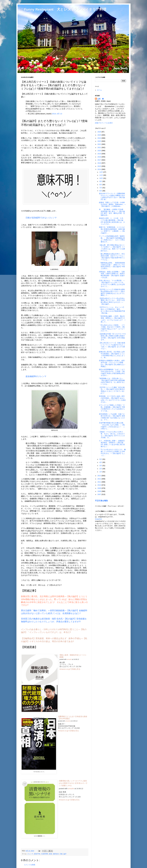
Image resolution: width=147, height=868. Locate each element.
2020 (100, 151)
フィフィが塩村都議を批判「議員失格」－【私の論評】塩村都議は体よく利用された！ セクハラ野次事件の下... (112, 239)
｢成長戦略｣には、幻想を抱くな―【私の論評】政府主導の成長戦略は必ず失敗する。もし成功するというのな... (112, 381)
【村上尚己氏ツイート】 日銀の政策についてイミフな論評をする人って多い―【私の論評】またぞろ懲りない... (112, 346)
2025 (100, 135)
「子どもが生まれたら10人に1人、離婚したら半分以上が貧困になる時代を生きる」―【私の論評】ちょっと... (112, 452)
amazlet (69, 659)
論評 (65, 854)
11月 (101, 175)
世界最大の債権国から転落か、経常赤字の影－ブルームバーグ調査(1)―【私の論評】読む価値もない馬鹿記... (112, 363)
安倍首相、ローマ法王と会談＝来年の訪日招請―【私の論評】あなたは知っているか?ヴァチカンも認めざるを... (112, 399)
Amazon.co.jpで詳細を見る (70, 669)
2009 (100, 488)
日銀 (61, 854)
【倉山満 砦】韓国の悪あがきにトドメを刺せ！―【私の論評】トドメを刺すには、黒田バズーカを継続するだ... (112, 248)
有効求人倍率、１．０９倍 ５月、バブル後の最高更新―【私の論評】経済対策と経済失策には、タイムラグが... (112, 221)
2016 (100, 163)
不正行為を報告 (101, 501)
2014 (100, 169)
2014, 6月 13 (57, 114)
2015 (100, 166)
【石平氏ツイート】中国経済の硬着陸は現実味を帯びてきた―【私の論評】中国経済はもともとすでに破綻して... (112, 292)
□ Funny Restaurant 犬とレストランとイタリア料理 (64, 9)
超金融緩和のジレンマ (36, 376)
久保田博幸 (45, 854)
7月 (101, 188)
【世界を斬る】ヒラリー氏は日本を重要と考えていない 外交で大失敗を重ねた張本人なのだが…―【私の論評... (112, 301)
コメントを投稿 (30, 865)
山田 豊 (100, 99)
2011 (100, 482)
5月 (101, 459)
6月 (101, 191)
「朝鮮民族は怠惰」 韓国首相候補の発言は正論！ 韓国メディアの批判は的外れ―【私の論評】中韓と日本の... (112, 266)
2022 (100, 144)
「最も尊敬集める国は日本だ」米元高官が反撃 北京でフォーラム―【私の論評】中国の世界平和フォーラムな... (112, 257)
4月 (101, 462)
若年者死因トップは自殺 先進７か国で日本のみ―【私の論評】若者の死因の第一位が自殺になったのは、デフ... (112, 417)
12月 (101, 172)
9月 (101, 181)
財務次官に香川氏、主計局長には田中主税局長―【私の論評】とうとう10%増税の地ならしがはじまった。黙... (112, 355)
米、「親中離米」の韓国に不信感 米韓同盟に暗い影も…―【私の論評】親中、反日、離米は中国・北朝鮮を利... (112, 212)
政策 (51, 854)
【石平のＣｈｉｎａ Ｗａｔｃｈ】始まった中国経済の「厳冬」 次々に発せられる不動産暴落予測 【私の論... (112, 310)
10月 (101, 178)
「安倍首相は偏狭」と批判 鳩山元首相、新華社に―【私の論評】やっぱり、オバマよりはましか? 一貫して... (112, 319)
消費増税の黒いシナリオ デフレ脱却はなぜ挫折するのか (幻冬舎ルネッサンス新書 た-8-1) (73, 783)
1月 (101, 472)
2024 (100, 138)
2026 (100, 132)
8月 (101, 185)
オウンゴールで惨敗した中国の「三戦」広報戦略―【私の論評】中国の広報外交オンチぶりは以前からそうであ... (112, 408)
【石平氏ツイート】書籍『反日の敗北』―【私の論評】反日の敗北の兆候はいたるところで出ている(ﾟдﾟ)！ (112, 390)
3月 (101, 466)
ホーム (99, 90)
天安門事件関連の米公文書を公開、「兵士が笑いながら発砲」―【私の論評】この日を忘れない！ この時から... (112, 426)
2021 (100, 147)
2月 (101, 469)
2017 (100, 160)
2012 (100, 479)
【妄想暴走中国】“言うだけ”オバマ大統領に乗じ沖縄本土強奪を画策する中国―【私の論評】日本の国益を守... (112, 337)
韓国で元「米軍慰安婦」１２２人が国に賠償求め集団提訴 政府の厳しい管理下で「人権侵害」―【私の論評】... (112, 230)
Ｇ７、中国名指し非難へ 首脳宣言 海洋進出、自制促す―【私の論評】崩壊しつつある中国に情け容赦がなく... (113, 444)
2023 (100, 141)
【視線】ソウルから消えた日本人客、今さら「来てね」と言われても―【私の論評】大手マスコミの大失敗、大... (112, 435)
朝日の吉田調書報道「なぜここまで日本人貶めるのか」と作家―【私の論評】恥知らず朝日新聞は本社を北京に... (112, 372)
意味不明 (37, 854)
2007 (100, 494)
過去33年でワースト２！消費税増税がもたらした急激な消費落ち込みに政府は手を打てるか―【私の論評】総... (112, 196)
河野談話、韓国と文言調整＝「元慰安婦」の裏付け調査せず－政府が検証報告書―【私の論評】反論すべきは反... (112, 275)
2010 (100, 485)
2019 (100, 154)
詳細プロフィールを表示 (104, 123)
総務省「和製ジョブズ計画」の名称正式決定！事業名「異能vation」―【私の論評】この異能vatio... (112, 204)
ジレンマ (30, 854)
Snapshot (98, 519)
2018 (100, 157)
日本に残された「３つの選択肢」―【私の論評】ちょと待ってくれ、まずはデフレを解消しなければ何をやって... (112, 283)
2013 (100, 476)
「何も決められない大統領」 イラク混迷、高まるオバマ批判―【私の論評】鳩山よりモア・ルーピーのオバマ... (112, 328)
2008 (100, 491)
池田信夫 (56, 854)
